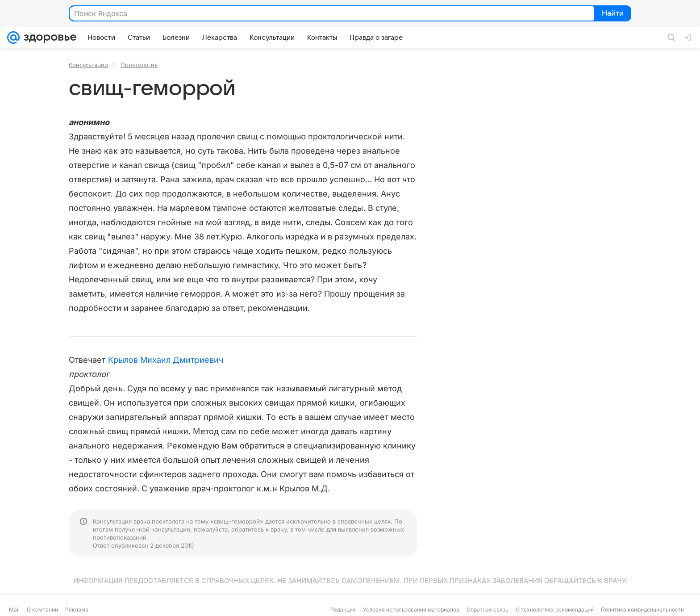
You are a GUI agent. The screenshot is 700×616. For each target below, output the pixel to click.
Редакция (343, 610)
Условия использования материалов (411, 610)
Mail (14, 610)
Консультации (88, 65)
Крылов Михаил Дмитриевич (166, 360)
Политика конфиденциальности (642, 610)
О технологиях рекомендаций (555, 610)
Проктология (139, 65)
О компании (42, 610)
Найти (612, 14)
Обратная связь (487, 610)
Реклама (77, 610)
